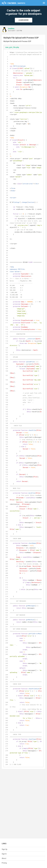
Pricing (4, 863)
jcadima (11, 28)
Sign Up (5, 849)
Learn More (24, 20)
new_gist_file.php (12, 47)
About (4, 858)
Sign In (4, 854)
